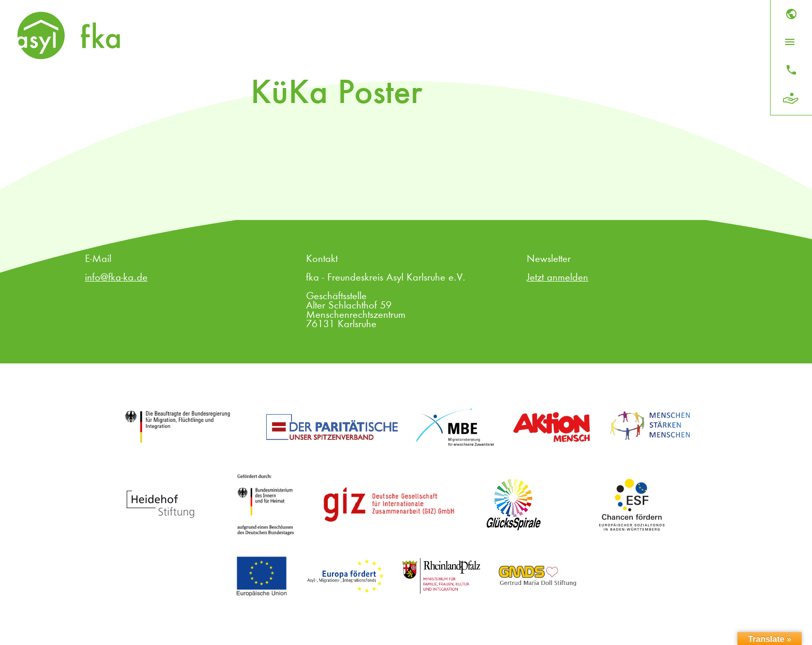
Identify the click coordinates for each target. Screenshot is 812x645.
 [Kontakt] (791, 70)
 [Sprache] (791, 14)
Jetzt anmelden (557, 278)
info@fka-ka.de (116, 278)
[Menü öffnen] (790, 42)
